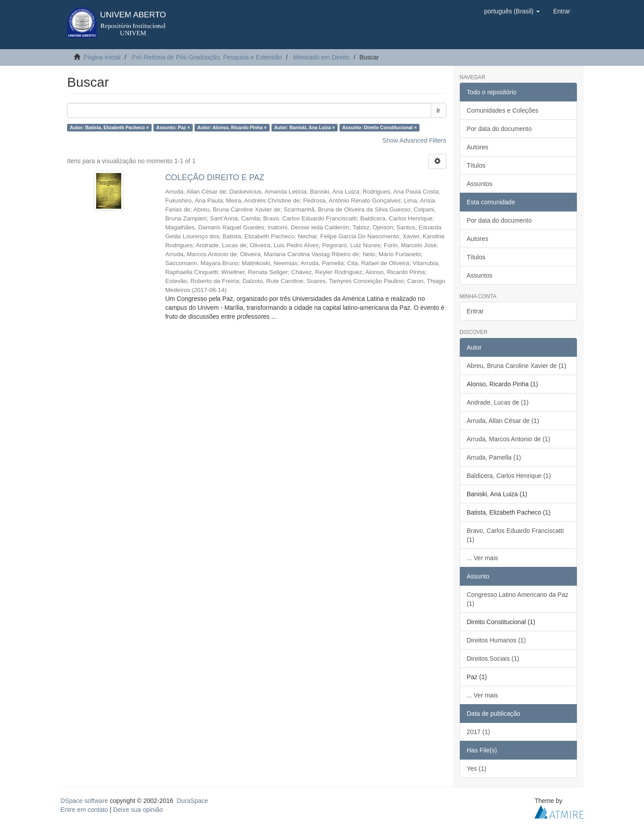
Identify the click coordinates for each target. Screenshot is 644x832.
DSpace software (84, 801)
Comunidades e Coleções (503, 110)
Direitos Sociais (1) (493, 659)
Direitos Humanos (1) (496, 640)
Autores (478, 147)
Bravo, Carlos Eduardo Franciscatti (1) (515, 535)
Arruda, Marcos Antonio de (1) (509, 439)
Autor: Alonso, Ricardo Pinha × (232, 127)
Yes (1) (477, 769)
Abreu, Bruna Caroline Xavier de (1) (517, 366)
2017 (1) (479, 732)
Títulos (476, 165)
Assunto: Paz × (173, 127)
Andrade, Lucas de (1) (498, 402)
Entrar (475, 311)
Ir (439, 110)
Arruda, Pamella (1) (494, 457)
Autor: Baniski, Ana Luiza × (305, 127)
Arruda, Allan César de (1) (503, 421)
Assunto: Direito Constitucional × (379, 127)
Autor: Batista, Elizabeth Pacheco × (109, 127)
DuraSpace (192, 801)
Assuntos (480, 184)
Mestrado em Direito (322, 57)
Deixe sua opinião (138, 810)
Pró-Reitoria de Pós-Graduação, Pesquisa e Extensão (207, 57)
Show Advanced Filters (414, 140)
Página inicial (102, 57)
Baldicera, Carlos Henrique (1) (509, 476)
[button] (512, 11)
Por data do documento (500, 129)
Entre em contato (84, 810)
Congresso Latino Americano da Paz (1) (518, 599)
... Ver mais (483, 558)
